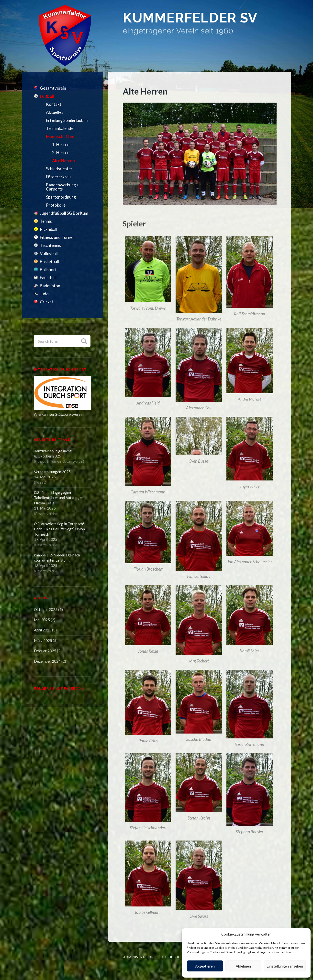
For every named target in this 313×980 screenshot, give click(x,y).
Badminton (50, 286)
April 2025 (43, 630)
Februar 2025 (45, 651)
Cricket (47, 302)
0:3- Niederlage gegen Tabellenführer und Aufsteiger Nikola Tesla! (59, 498)
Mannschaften (60, 136)
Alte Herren (63, 161)
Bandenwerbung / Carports (62, 187)
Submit (84, 341)
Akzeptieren (205, 966)
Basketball (49, 261)
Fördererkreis (59, 177)
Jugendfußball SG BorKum (64, 213)
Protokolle (56, 205)
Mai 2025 (42, 620)
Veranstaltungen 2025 (52, 472)
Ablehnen (243, 966)
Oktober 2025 (46, 609)
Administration (139, 954)
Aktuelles (55, 112)
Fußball (47, 96)
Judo (44, 294)
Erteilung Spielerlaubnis (67, 120)
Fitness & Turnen (48, 461)
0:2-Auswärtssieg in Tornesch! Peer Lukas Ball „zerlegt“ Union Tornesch (59, 529)
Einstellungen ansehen (285, 966)
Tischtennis (50, 245)
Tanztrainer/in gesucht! (53, 451)
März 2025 (43, 640)
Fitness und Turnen (57, 237)
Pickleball (49, 229)
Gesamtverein (53, 88)
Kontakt (54, 104)
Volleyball (49, 253)
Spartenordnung (61, 197)
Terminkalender (61, 128)
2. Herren (61, 153)
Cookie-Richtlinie (226, 948)
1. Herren (61, 144)
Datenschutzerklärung (263, 948)
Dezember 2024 (47, 661)
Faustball (48, 278)
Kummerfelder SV (194, 18)
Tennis (46, 221)
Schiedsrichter (59, 169)
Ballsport (48, 270)
